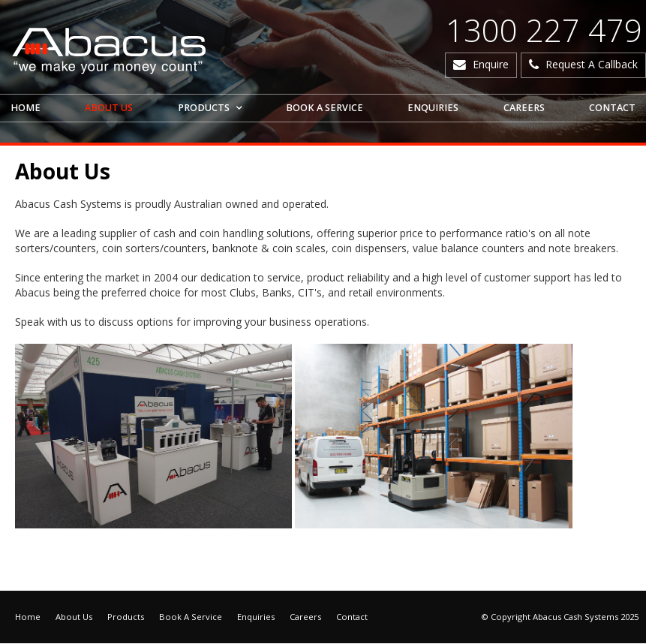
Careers (305, 617)
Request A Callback (592, 64)
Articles (23, 569)
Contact (352, 617)
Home (28, 617)
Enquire (491, 64)
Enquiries (256, 617)
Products (126, 617)
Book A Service (191, 617)
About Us (74, 617)
